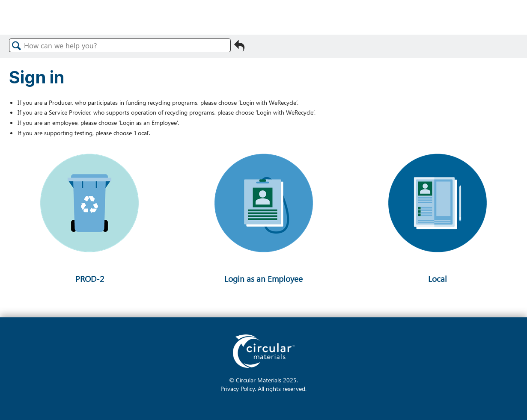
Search (17, 46)
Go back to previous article (239, 46)
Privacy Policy (238, 388)
